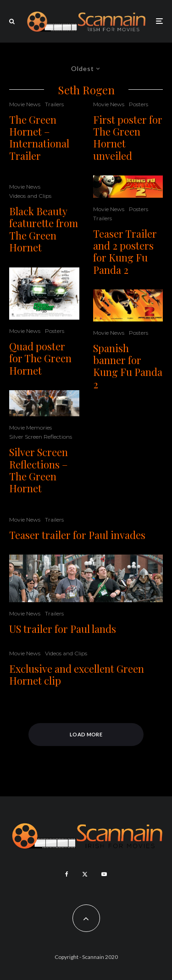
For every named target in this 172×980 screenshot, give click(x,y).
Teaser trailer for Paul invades (77, 535)
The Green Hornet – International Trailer (39, 138)
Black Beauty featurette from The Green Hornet (44, 229)
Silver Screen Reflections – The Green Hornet (39, 470)
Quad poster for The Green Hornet (40, 358)
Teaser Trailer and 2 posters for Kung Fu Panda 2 (125, 252)
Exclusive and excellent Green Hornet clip (77, 675)
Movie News (25, 104)
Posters (55, 331)
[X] (85, 874)
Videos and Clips (30, 196)
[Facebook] (67, 874)
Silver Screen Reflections (41, 437)
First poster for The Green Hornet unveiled (128, 138)
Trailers (54, 104)
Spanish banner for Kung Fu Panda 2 (128, 366)
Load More (86, 734)
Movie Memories (31, 427)
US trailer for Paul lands (63, 629)
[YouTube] (104, 874)
